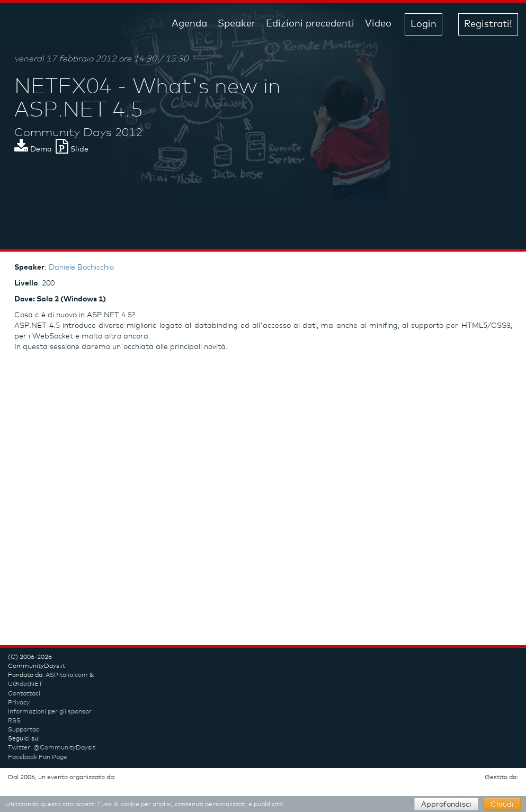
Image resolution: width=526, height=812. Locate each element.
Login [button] (424, 24)
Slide (72, 149)
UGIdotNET (25, 684)
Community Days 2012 (78, 133)
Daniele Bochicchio (81, 267)
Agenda (189, 24)
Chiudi (502, 805)
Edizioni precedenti (310, 24)
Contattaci (24, 694)
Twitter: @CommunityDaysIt (52, 748)
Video (378, 24)
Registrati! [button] (488, 24)
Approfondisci (446, 805)
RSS (14, 721)
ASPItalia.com (67, 675)
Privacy (19, 703)
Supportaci (24, 730)
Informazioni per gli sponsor (50, 712)
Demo (33, 149)
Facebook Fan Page (38, 757)
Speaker (237, 24)
